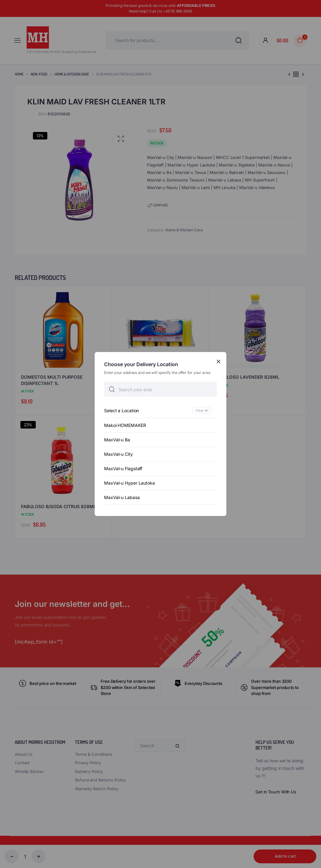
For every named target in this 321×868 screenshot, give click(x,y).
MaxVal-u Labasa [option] (122, 497)
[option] (160, 410)
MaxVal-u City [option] (118, 454)
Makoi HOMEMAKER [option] (125, 425)
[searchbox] (160, 389)
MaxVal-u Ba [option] (117, 440)
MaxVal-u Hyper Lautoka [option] (129, 483)
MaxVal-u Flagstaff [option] (123, 468)
